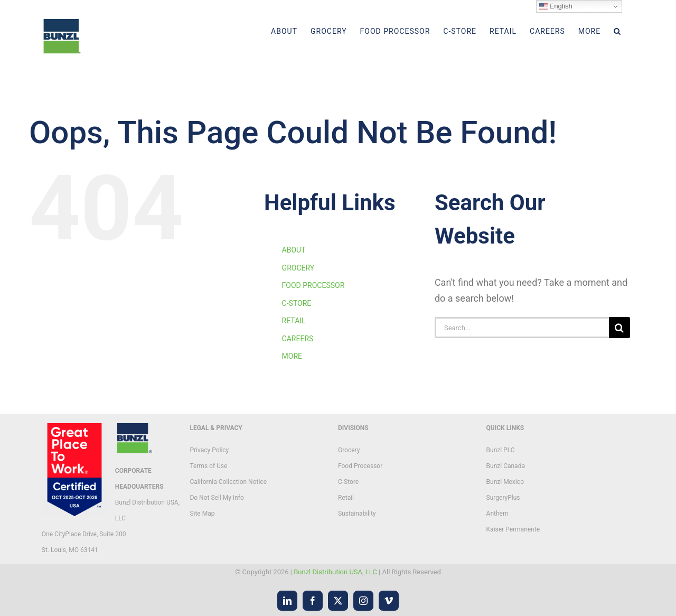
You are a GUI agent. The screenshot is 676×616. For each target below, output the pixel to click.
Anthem (497, 514)
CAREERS (298, 339)
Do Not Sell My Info (217, 498)
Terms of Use (208, 466)
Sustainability (357, 514)
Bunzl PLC (501, 450)
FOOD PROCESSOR (313, 285)
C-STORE (297, 303)
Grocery (349, 450)
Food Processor (360, 466)
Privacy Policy (209, 450)
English (556, 6)
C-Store (348, 482)
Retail (346, 498)
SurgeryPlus (503, 498)
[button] (617, 31)
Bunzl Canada (506, 466)
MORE (292, 356)
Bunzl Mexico (505, 482)
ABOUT (294, 250)
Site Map (202, 514)
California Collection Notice (228, 482)
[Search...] (522, 328)
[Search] (619, 328)
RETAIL (294, 321)
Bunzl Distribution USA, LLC (335, 572)
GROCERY (298, 268)
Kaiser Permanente (513, 529)
